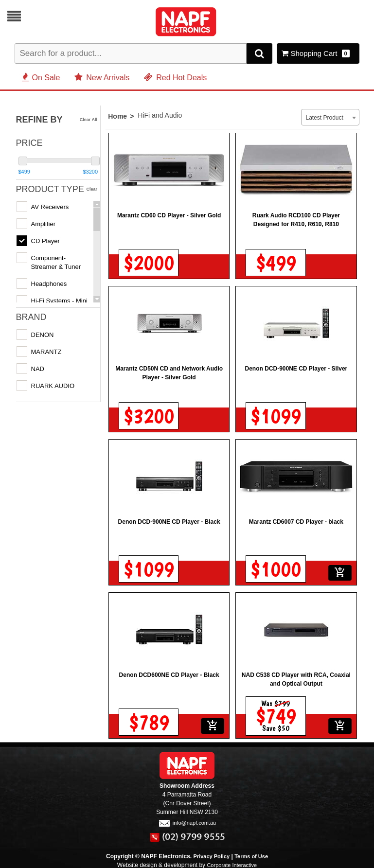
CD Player (45, 239)
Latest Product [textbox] (324, 116)
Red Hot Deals (175, 76)
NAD (38, 367)
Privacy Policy (212, 855)
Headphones (49, 282)
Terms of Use (251, 855)
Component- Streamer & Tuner (56, 261)
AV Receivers (50, 205)
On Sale (41, 76)
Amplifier (44, 222)
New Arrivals (102, 76)
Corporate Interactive (232, 864)
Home (117, 115)
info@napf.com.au (187, 821)
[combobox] (330, 116)
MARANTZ (46, 350)
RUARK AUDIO (53, 384)
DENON (43, 333)
